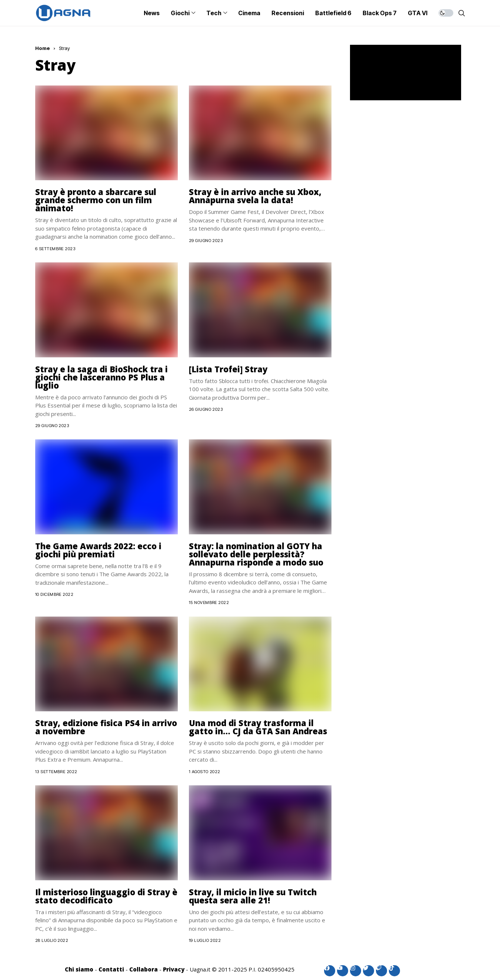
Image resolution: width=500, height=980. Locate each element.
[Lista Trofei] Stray (228, 369)
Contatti (111, 969)
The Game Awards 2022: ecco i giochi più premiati (98, 550)
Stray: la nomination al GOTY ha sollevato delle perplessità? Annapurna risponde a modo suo (256, 554)
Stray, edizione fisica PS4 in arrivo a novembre (106, 727)
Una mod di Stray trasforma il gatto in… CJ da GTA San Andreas (258, 727)
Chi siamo (79, 969)
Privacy (174, 969)
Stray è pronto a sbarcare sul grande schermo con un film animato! (96, 200)
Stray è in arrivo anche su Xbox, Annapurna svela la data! (255, 196)
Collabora (144, 969)
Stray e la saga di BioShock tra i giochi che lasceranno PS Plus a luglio (101, 377)
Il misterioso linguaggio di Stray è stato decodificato (106, 896)
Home (43, 48)
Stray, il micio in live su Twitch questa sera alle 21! (253, 896)
